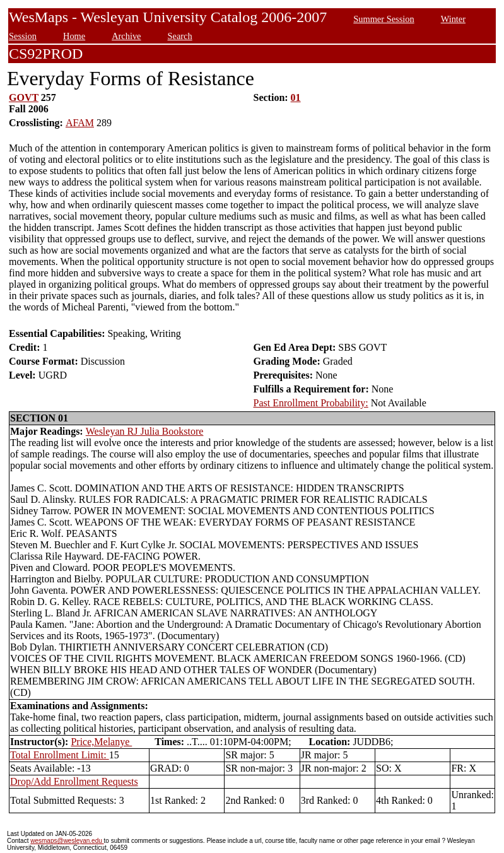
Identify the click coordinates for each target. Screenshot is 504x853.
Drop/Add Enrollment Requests (74, 781)
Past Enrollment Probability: (311, 403)
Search (180, 36)
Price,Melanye (101, 742)
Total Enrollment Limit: (60, 755)
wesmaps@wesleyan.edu (67, 841)
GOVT (24, 97)
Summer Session (384, 19)
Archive (126, 36)
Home (74, 36)
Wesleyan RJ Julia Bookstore (145, 431)
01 (296, 97)
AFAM (80, 123)
